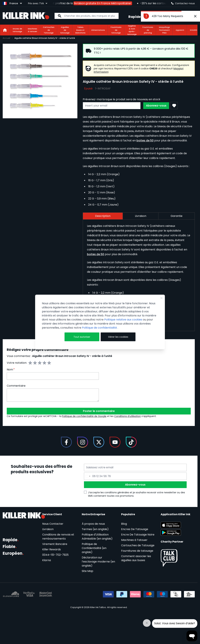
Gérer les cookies (118, 337)
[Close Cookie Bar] (161, 298)
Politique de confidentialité (100, 328)
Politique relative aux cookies (123, 320)
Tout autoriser (82, 337)
